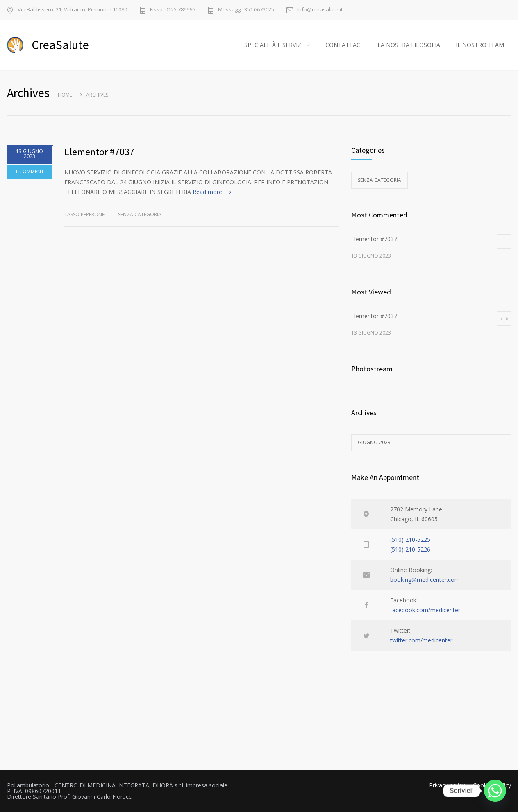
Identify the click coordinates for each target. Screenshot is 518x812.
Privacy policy (447, 785)
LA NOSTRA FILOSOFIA (409, 45)
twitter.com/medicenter (421, 640)
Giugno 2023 (374, 442)
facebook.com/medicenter (425, 610)
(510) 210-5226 (410, 549)
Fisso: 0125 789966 (173, 10)
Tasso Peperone (84, 214)
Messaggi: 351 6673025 (246, 10)
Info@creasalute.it (320, 10)
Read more (207, 192)
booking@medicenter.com (425, 580)
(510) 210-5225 (410, 539)
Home (65, 95)
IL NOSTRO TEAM (480, 45)
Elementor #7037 (99, 152)
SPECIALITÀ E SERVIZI (274, 45)
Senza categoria (140, 214)
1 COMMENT (30, 171)
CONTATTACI (344, 45)
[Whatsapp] (495, 791)
